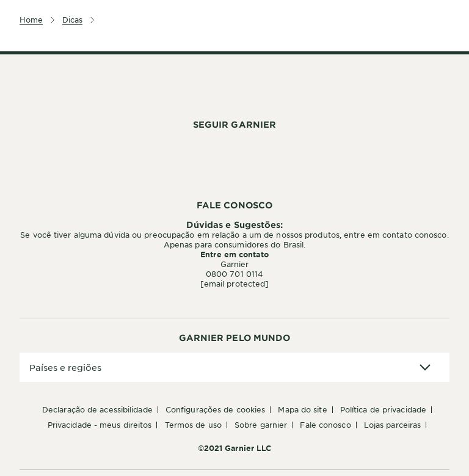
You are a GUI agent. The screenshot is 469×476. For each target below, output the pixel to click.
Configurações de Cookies (215, 409)
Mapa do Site (302, 409)
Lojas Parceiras (393, 425)
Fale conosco (325, 425)
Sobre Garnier (261, 425)
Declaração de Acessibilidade (97, 409)
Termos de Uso (193, 425)
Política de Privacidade (383, 409)
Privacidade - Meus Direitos (100, 425)
